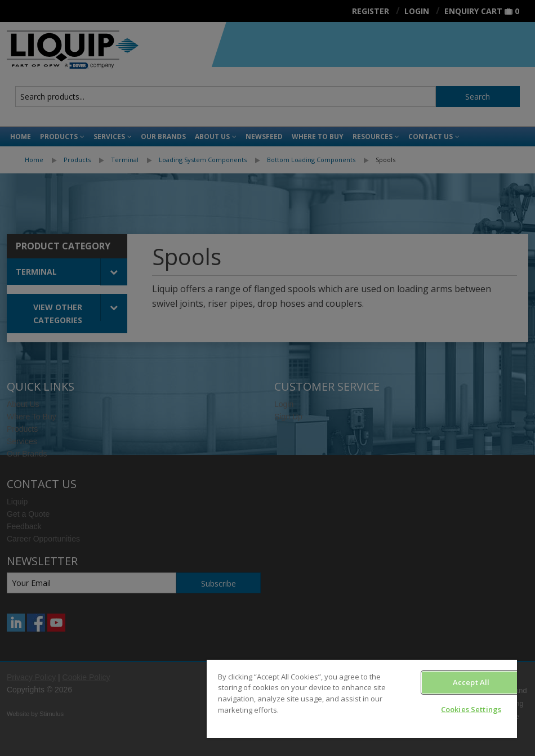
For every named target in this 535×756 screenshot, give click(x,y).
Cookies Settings (471, 709)
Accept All (471, 682)
